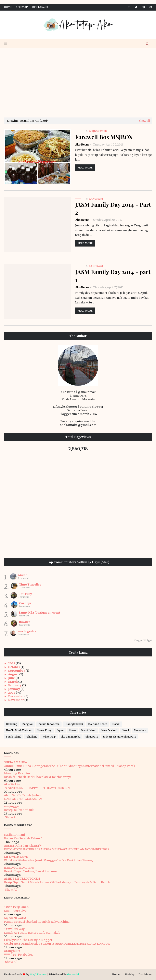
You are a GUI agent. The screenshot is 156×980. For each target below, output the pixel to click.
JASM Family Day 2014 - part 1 (113, 276)
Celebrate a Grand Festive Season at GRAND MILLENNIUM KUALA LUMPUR (57, 944)
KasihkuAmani (14, 835)
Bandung (12, 724)
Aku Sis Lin (12, 784)
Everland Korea (98, 724)
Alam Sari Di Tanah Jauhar (23, 795)
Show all (144, 121)
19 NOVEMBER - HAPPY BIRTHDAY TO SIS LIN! (37, 788)
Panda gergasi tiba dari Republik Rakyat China (37, 922)
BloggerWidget (143, 640)
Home (8, 7)
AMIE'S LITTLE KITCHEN (22, 879)
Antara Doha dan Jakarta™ (23, 846)
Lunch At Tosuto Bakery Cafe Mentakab (32, 933)
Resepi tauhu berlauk (19, 810)
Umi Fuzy (25, 594)
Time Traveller (30, 585)
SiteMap (22, 7)
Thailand (32, 737)
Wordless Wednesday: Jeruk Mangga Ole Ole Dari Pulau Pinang (48, 860)
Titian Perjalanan (16, 907)
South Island (14, 737)
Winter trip (49, 737)
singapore (92, 737)
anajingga (11, 806)
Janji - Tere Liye (15, 911)
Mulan (23, 575)
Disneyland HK (74, 724)
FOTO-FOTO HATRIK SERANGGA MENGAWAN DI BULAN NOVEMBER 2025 (57, 849)
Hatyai (116, 724)
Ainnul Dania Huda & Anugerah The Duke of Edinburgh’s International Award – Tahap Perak (70, 766)
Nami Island (89, 730)
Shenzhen (140, 730)
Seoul (126, 730)
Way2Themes (38, 974)
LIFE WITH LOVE (16, 857)
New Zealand (109, 730)
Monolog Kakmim (17, 773)
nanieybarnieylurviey (19, 868)
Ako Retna (82, 145)
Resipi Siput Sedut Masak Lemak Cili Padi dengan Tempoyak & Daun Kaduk (57, 882)
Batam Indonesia (49, 724)
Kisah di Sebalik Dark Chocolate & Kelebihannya (38, 777)
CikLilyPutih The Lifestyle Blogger (28, 940)
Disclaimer (40, 7)
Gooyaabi (73, 974)
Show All (11, 817)
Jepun (60, 730)
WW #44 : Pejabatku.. (19, 955)
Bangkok (28, 724)
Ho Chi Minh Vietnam (19, 730)
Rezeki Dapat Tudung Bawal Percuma (31, 871)
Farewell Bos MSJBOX (104, 137)
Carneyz (25, 603)
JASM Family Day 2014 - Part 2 (113, 208)
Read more (85, 168)
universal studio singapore (120, 737)
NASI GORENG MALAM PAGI (24, 799)
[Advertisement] (78, 83)
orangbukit (12, 951)
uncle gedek (27, 631)
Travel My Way (14, 929)
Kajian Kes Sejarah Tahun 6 (23, 838)
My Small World (15, 918)
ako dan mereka (71, 737)
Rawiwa (25, 622)
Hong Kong (44, 730)
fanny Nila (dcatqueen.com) (39, 613)
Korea (72, 730)
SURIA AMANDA (16, 762)
